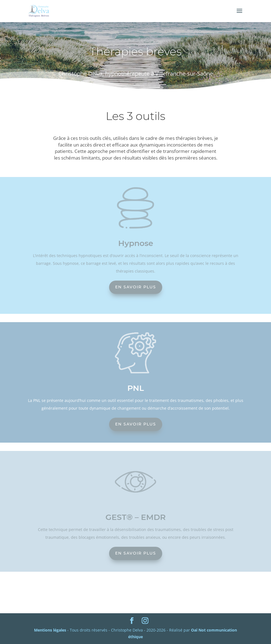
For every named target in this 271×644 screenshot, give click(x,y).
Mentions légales (50, 630)
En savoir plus (136, 287)
